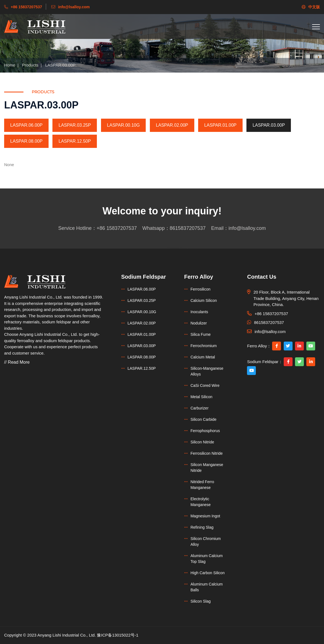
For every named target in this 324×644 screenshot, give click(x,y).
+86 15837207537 (117, 228)
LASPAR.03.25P (75, 125)
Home (10, 65)
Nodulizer (199, 323)
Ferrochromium (204, 346)
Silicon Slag (200, 601)
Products (30, 65)
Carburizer (199, 408)
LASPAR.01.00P (220, 125)
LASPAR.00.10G (124, 125)
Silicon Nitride (202, 442)
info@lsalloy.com (247, 228)
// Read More (17, 362)
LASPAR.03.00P (60, 65)
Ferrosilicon (200, 289)
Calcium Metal (203, 357)
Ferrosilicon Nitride (207, 453)
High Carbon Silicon (208, 573)
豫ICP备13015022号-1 (118, 635)
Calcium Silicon (204, 300)
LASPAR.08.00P (26, 141)
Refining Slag (202, 527)
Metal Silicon (201, 397)
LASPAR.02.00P (172, 125)
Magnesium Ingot (205, 516)
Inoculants (199, 312)
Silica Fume (200, 334)
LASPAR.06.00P (26, 125)
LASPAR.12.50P (75, 141)
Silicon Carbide (203, 419)
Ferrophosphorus (205, 431)
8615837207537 (188, 228)
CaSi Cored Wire (205, 385)
